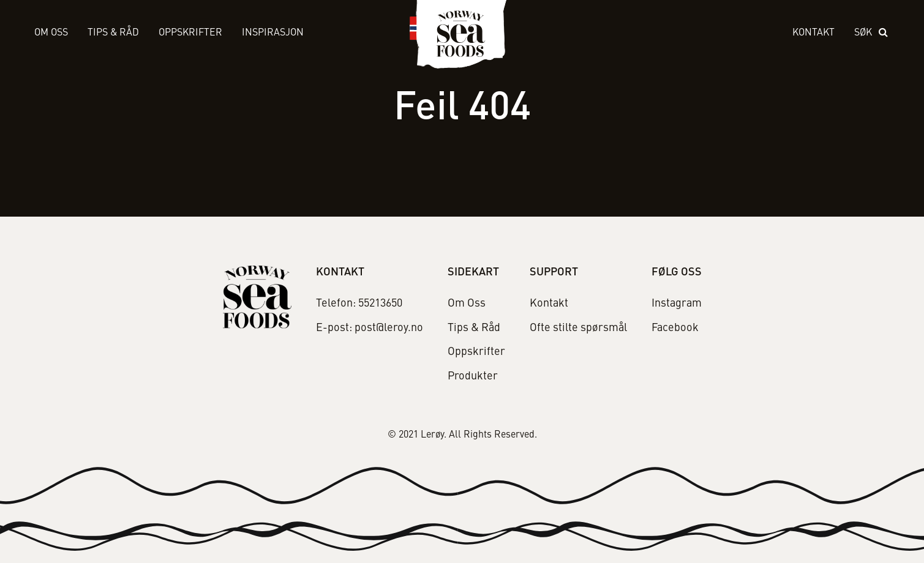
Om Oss (51, 33)
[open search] (872, 33)
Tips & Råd (113, 33)
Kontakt (813, 33)
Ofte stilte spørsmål (578, 328)
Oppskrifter (190, 33)
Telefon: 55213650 (359, 304)
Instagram (677, 304)
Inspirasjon (273, 33)
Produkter (473, 376)
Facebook (675, 328)
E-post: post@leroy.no (370, 328)
